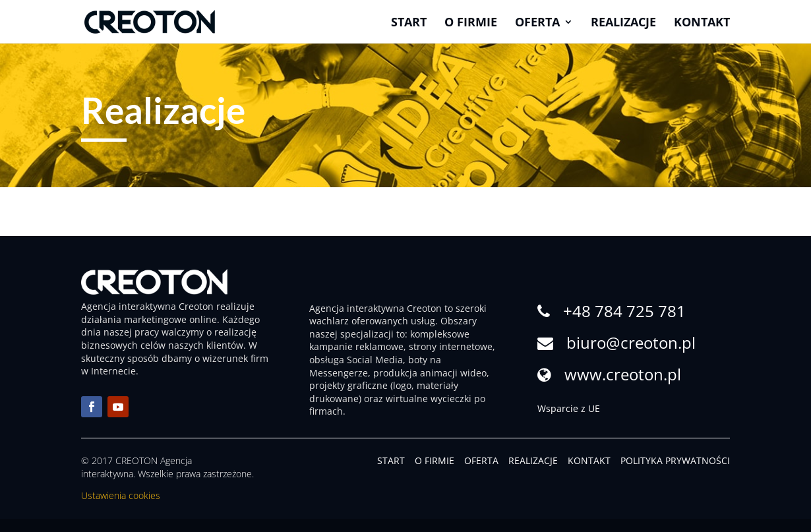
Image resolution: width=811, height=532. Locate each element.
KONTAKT (589, 460)
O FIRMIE (435, 460)
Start (409, 23)
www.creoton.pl (623, 374)
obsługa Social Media (356, 360)
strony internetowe (451, 346)
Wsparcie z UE (569, 408)
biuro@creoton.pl (631, 342)
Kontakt (702, 23)
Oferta (537, 23)
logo (402, 385)
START (391, 460)
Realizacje (623, 23)
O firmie (471, 23)
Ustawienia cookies (121, 495)
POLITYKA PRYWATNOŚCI (675, 460)
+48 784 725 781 (624, 311)
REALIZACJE (533, 460)
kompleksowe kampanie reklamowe (389, 340)
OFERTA (481, 460)
